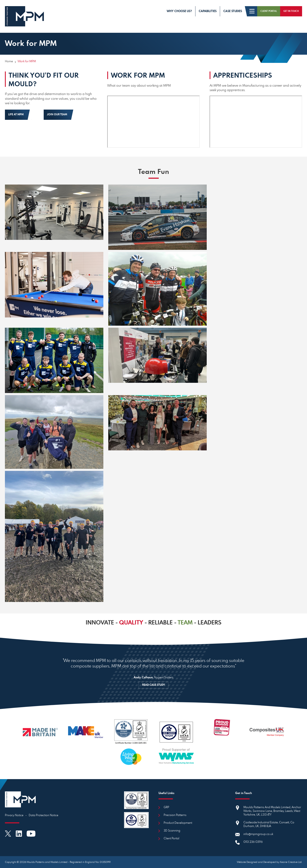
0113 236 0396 (253, 842)
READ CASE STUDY (153, 685)
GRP (166, 807)
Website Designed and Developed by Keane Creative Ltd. (269, 862)
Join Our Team (57, 115)
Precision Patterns (175, 815)
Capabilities (208, 11)
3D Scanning (172, 831)
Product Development (178, 823)
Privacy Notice (14, 815)
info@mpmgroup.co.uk (258, 834)
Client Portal (171, 839)
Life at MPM (16, 115)
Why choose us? (179, 11)
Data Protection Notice (43, 815)
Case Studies (233, 11)
